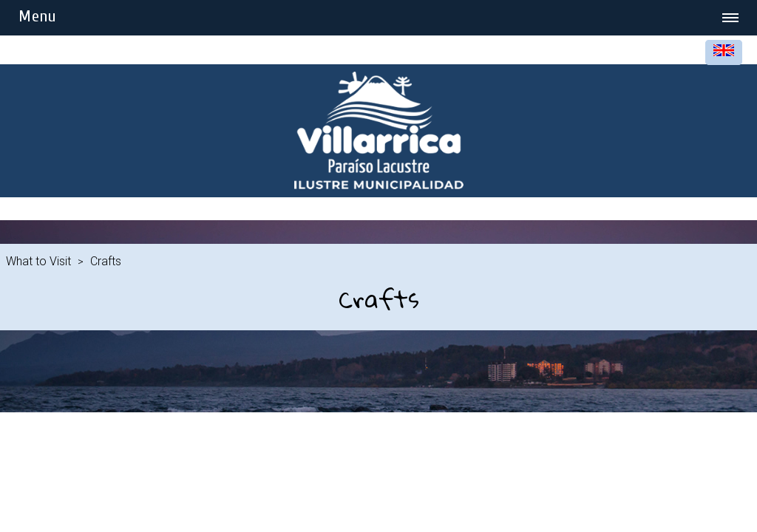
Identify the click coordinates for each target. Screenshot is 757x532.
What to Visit (38, 261)
